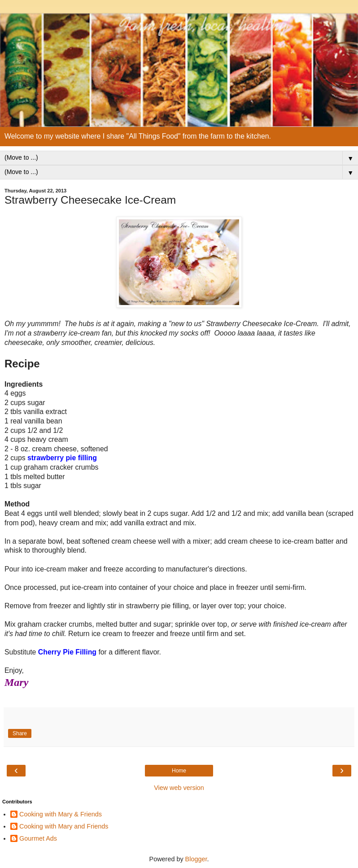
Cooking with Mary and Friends (64, 826)
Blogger (196, 859)
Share (20, 733)
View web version (179, 788)
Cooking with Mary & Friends (61, 814)
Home (179, 771)
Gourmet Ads (38, 838)
